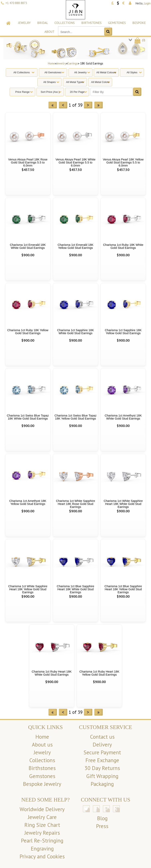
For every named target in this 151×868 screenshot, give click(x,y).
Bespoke (139, 23)
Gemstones (117, 23)
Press (102, 826)
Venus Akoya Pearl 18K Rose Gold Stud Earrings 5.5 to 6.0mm (28, 162)
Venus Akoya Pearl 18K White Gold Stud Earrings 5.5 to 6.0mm (75, 162)
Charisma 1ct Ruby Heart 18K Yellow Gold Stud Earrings (99, 673)
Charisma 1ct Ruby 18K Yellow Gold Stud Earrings (28, 332)
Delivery (102, 744)
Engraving (42, 849)
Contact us (102, 737)
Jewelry (24, 23)
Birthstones (91, 23)
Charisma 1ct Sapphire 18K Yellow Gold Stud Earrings (123, 332)
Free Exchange (102, 760)
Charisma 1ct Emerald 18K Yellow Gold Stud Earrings (75, 246)
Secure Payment (102, 752)
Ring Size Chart (42, 825)
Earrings (73, 63)
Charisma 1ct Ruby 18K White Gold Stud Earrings (123, 246)
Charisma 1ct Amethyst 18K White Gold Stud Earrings (123, 417)
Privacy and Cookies (42, 856)
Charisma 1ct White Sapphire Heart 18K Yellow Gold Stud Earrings (28, 589)
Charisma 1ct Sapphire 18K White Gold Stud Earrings (75, 332)
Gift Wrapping (102, 776)
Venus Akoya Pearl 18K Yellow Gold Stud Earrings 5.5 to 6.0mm (123, 162)
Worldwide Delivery (42, 809)
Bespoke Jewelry (42, 784)
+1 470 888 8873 (16, 3)
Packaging (102, 784)
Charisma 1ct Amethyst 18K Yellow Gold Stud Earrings (28, 502)
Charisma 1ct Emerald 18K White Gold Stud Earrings (28, 246)
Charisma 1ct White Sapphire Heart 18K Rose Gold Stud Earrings (75, 504)
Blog (102, 818)
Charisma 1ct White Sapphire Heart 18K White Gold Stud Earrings (123, 504)
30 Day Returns (102, 768)
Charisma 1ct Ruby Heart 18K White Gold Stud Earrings (52, 673)
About (49, 32)
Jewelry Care (42, 817)
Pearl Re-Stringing (42, 840)
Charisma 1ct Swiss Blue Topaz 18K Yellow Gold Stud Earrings (75, 417)
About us (42, 744)
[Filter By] (112, 92)
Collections (65, 23)
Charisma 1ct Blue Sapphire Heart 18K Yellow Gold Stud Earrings (123, 589)
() (139, 40)
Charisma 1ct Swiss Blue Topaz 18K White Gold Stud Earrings (28, 417)
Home (51, 63)
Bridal (43, 23)
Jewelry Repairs (42, 833)
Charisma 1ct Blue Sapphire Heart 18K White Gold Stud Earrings (76, 589)
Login (147, 3)
